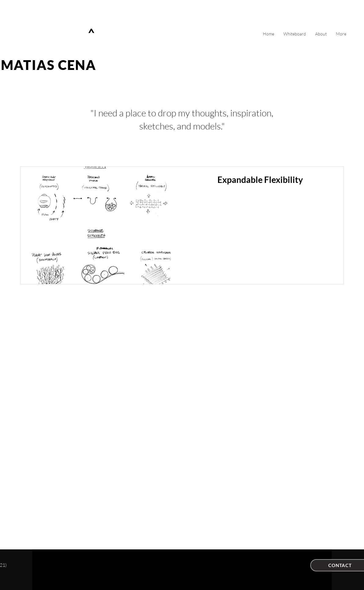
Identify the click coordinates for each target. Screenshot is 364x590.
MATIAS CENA (49, 65)
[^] (93, 33)
